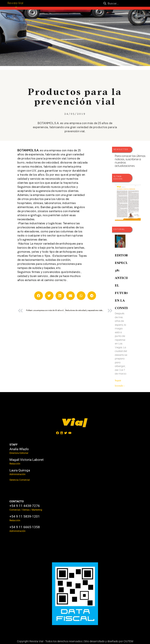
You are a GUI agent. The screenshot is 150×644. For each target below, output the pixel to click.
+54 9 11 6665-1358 (25, 527)
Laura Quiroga (20, 470)
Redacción (15, 464)
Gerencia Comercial (20, 480)
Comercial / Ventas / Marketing (26, 510)
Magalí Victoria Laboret (27, 460)
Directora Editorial (19, 453)
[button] (39, 296)
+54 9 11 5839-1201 (25, 516)
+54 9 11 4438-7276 (25, 506)
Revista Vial (15, 3)
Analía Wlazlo (19, 449)
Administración (17, 474)
